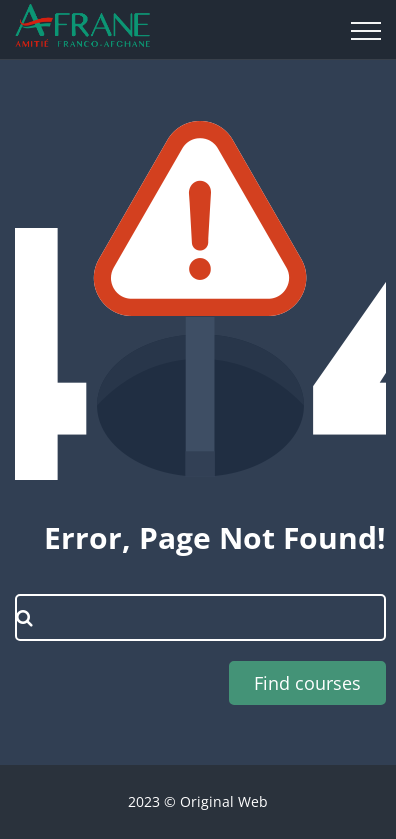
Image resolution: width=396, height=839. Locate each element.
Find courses (307, 683)
